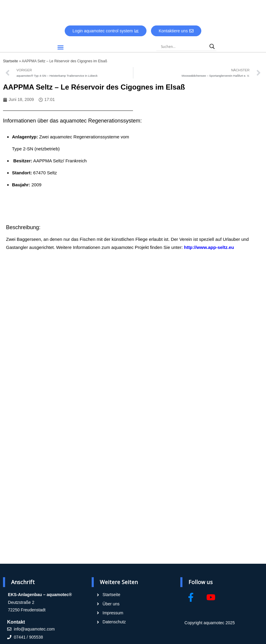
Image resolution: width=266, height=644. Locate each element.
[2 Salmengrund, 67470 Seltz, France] (197, 171)
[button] (61, 47)
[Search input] (184, 46)
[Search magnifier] (212, 46)
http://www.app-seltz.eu (209, 247)
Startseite (10, 61)
